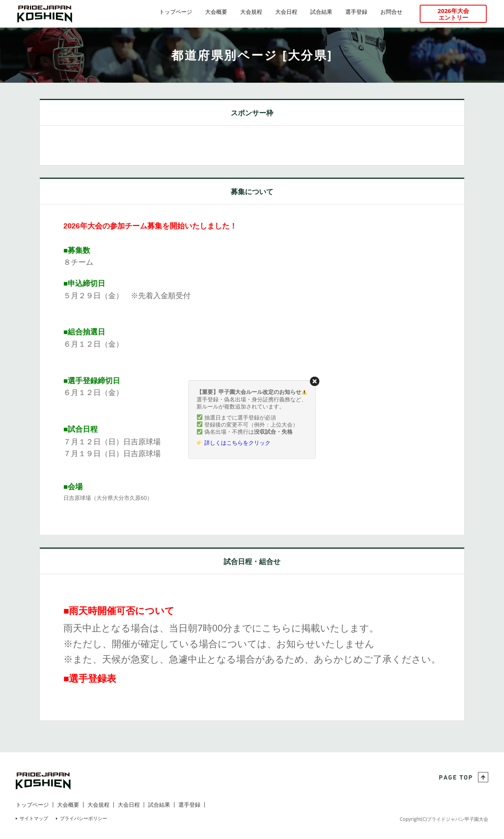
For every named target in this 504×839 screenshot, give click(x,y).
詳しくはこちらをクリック (237, 443)
